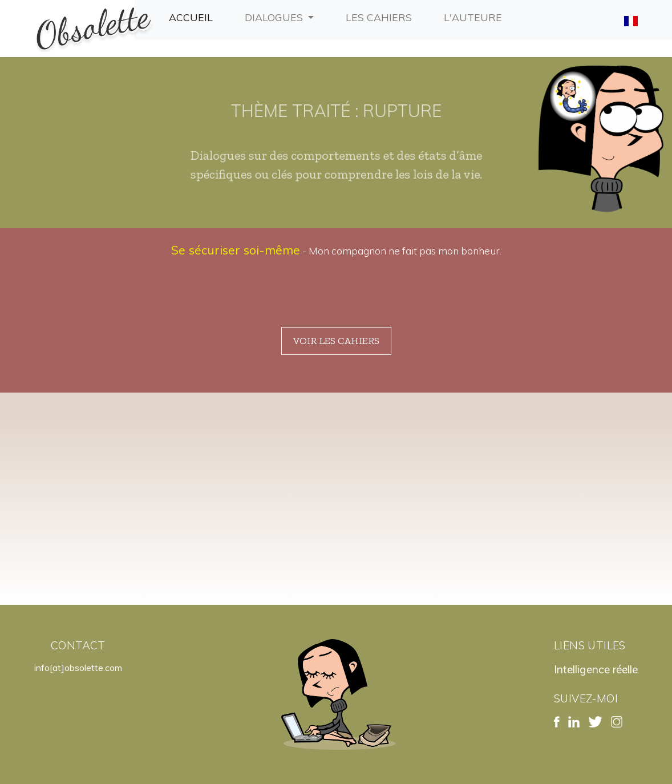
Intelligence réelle (596, 669)
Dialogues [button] (275, 17)
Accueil (193, 16)
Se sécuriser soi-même (236, 250)
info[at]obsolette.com (78, 668)
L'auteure (475, 16)
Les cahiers (381, 16)
